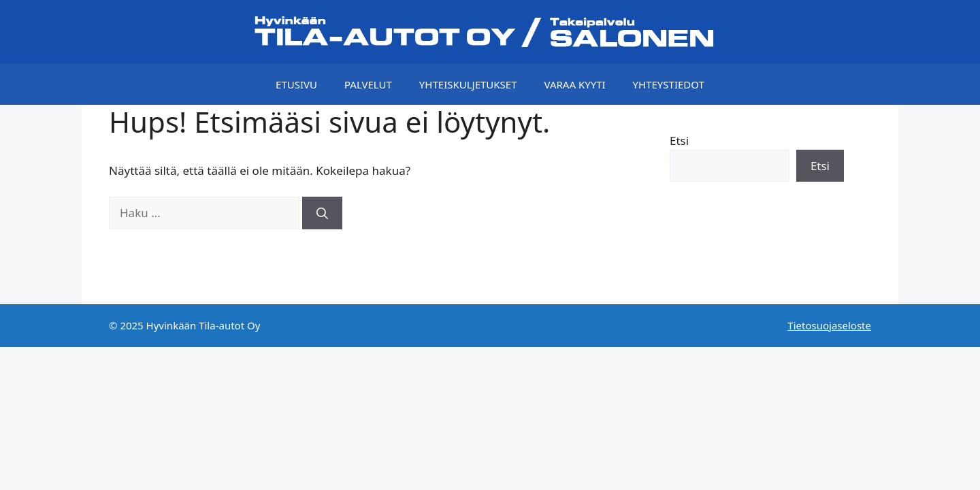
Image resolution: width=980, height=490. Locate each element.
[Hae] (322, 213)
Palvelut (368, 84)
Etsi (679, 141)
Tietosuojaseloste (829, 325)
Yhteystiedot (669, 84)
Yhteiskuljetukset (468, 84)
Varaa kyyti (575, 84)
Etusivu (296, 84)
